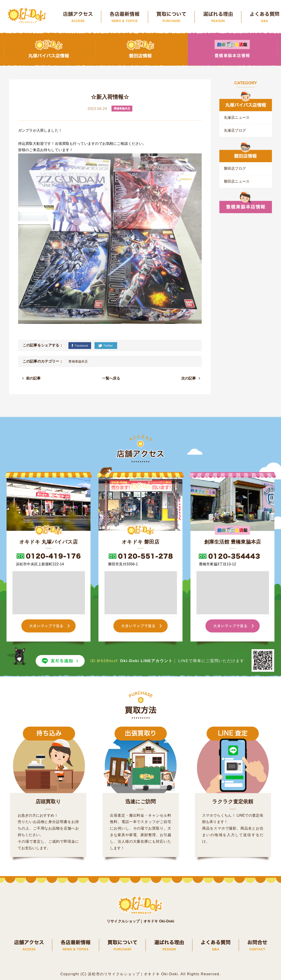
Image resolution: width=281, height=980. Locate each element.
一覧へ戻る (111, 378)
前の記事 (33, 378)
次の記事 (189, 378)
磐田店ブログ (235, 168)
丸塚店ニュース (237, 117)
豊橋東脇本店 (78, 361)
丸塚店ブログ (235, 130)
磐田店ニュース (237, 181)
